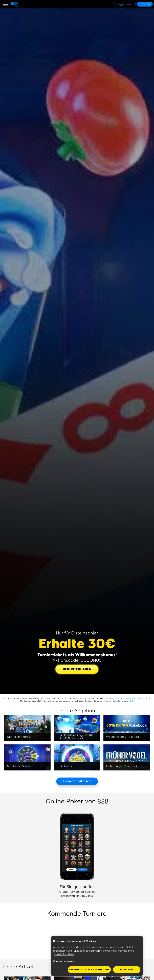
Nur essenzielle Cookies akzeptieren (89, 970)
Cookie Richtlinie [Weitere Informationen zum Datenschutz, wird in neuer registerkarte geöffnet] (64, 954)
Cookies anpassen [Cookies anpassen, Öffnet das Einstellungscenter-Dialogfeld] (64, 961)
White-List (46, 698)
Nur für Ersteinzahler (77, 633)
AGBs (131, 701)
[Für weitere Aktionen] (77, 781)
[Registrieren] (125, 4)
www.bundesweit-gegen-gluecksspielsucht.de (130, 698)
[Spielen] (145, 4)
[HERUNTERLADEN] (77, 669)
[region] (97, 956)
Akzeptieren (127, 970)
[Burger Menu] (5, 4)
